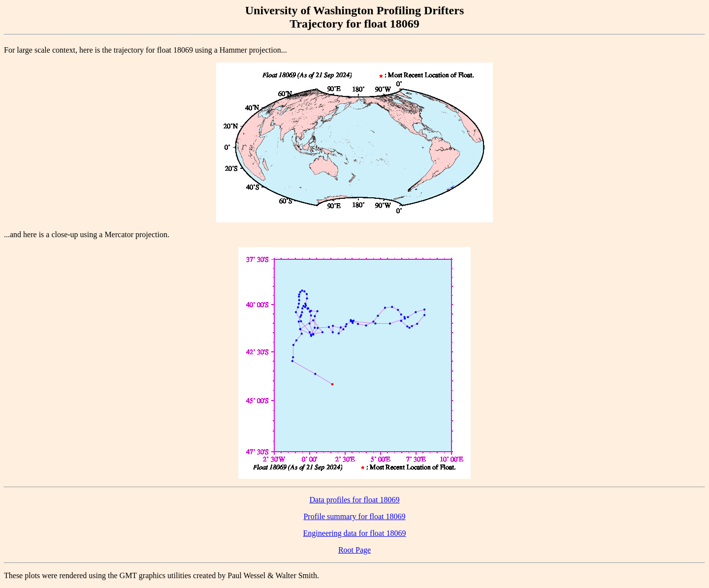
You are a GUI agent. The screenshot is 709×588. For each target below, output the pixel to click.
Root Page (354, 550)
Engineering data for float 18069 (355, 533)
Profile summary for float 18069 (354, 516)
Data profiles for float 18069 (354, 500)
